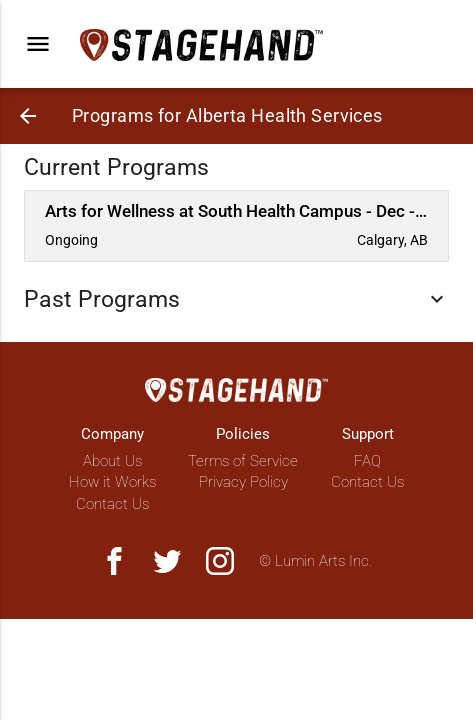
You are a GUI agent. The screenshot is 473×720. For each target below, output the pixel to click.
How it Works (112, 482)
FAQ (367, 461)
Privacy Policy (243, 482)
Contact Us (112, 504)
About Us (112, 461)
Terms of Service (243, 461)
